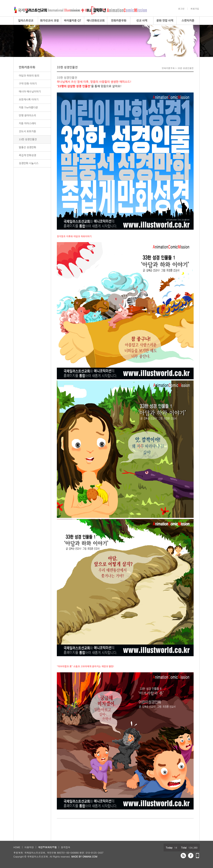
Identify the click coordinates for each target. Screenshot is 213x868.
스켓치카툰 (188, 21)
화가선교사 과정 (49, 21)
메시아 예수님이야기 (30, 92)
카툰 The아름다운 (28, 108)
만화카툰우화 (119, 21)
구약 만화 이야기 (28, 84)
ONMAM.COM (90, 856)
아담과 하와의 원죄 (29, 76)
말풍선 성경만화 (27, 147)
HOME (17, 847)
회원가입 (195, 9)
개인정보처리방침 (47, 847)
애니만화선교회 (96, 21)
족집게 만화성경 (27, 155)
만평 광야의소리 (27, 116)
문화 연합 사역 (165, 21)
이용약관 (29, 847)
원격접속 (66, 847)
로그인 (181, 9)
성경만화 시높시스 (29, 163)
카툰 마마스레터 (27, 123)
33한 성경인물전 (28, 139)
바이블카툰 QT (73, 21)
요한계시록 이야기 (29, 100)
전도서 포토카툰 (27, 131)
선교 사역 (142, 21)
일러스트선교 (26, 21)
